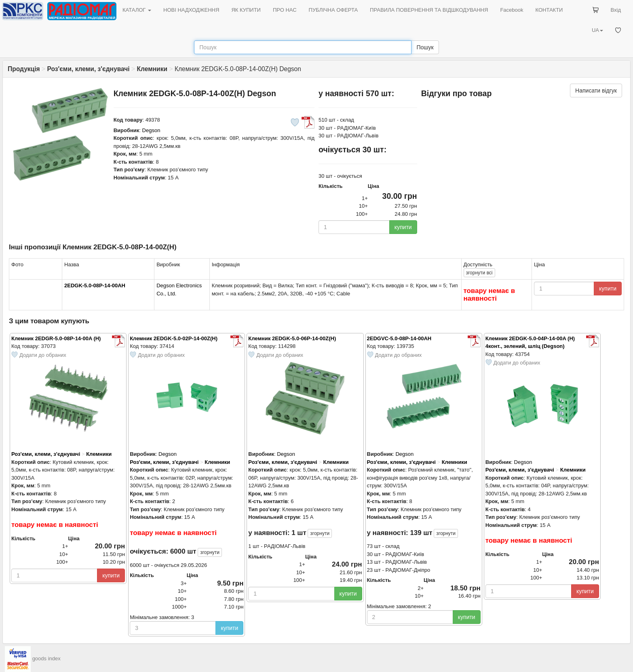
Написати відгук (596, 91)
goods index (46, 659)
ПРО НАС (285, 10)
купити (403, 227)
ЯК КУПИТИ (246, 10)
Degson (151, 130)
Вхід (616, 10)
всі (479, 273)
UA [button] (597, 30)
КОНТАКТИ (549, 10)
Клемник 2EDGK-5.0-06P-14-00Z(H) (292, 338)
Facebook (512, 10)
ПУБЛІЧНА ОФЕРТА (333, 10)
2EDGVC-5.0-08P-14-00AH (399, 338)
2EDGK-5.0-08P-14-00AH (95, 285)
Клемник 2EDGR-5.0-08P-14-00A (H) (56, 338)
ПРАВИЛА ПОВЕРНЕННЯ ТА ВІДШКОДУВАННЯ (429, 10)
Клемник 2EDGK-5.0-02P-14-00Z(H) (174, 338)
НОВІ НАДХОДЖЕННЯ (191, 10)
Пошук (425, 47)
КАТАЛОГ (137, 10)
